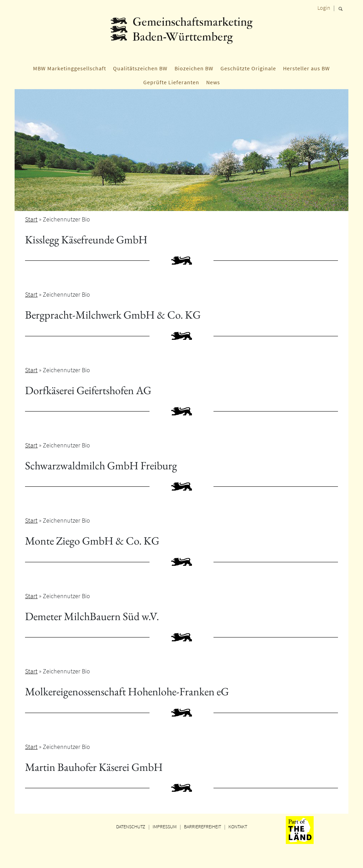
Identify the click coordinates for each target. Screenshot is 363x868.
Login (324, 8)
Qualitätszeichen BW (140, 68)
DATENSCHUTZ (131, 827)
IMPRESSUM (165, 827)
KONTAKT (238, 827)
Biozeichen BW (194, 68)
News (213, 82)
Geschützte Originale (248, 68)
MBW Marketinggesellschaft (70, 68)
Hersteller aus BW (306, 68)
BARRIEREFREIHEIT (203, 827)
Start (31, 219)
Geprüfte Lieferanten (171, 82)
